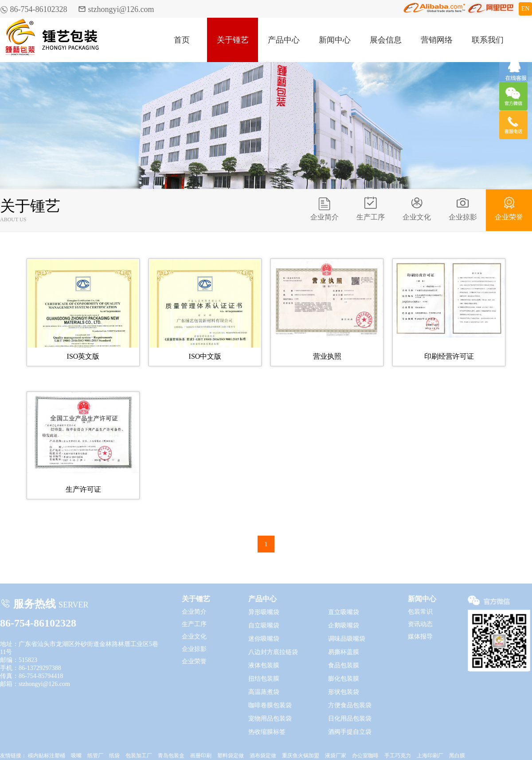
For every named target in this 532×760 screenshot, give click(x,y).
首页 (182, 40)
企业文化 (417, 208)
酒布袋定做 (263, 756)
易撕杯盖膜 (344, 652)
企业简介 (325, 208)
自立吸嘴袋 (264, 625)
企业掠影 (463, 208)
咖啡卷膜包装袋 (270, 705)
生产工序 (371, 208)
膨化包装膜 (344, 679)
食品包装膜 (344, 665)
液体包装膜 (264, 665)
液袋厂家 (336, 756)
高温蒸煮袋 (264, 692)
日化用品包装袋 (350, 719)
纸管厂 (95, 756)
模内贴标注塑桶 (47, 756)
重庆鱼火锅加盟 (301, 756)
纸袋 (114, 756)
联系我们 (488, 40)
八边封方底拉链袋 (273, 652)
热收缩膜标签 (267, 732)
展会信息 (386, 40)
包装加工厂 (139, 756)
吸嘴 (76, 756)
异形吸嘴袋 (264, 612)
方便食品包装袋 (350, 705)
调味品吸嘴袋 (347, 639)
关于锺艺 (233, 40)
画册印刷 (201, 756)
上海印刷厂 (430, 756)
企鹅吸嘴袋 (344, 625)
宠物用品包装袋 (270, 719)
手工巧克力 (398, 756)
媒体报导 (420, 637)
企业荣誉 (509, 208)
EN (526, 9)
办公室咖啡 (365, 756)
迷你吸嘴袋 (264, 639)
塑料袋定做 (231, 756)
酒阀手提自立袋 (350, 732)
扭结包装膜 (264, 679)
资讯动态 (420, 624)
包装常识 (420, 612)
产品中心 (284, 40)
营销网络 (437, 40)
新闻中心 (335, 40)
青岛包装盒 (171, 756)
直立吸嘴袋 (344, 612)
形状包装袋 (344, 692)
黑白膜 (457, 756)
